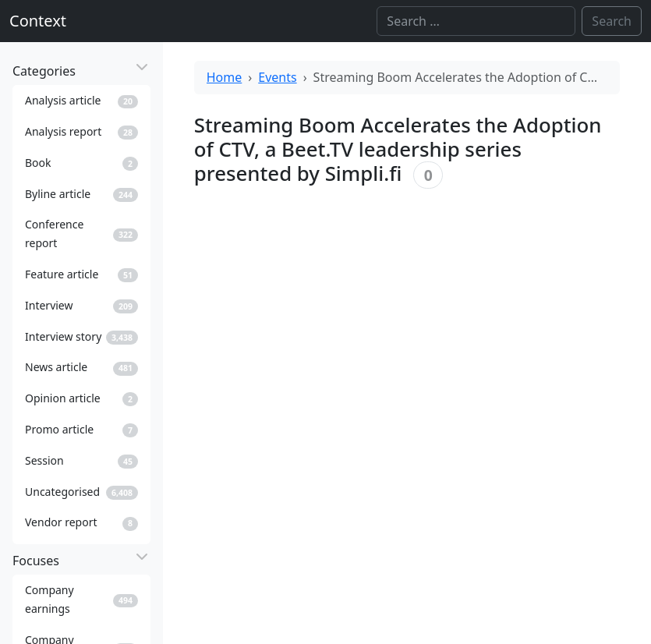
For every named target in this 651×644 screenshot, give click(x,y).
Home (225, 77)
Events (277, 77)
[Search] (476, 21)
